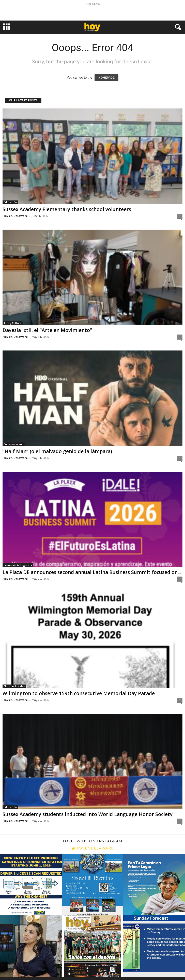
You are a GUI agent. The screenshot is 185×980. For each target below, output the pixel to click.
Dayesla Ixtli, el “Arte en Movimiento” (47, 330)
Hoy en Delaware (15, 216)
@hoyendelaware (93, 848)
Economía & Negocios (18, 565)
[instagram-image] (31, 885)
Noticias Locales (14, 686)
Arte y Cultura (13, 323)
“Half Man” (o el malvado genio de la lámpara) (57, 451)
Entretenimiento (14, 444)
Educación (10, 202)
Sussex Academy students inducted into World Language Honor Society (88, 814)
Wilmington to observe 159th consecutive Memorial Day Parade (79, 693)
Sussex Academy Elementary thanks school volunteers (67, 209)
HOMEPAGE (106, 78)
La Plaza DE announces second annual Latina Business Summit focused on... (92, 572)
